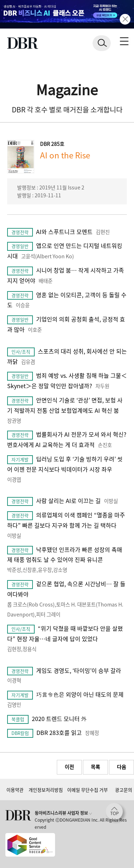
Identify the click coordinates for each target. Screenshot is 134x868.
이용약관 (15, 790)
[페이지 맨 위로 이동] (116, 813)
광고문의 (124, 790)
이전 (69, 767)
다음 (121, 767)
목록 (95, 767)
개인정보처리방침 (46, 790)
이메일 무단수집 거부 (88, 790)
